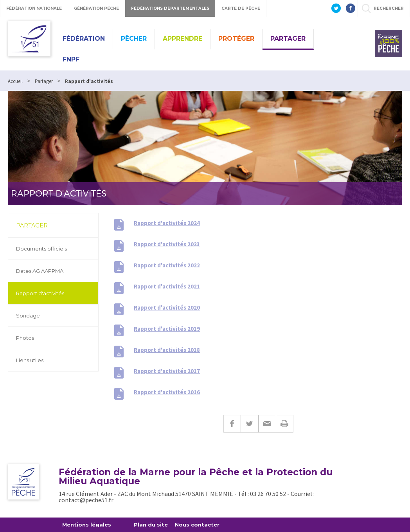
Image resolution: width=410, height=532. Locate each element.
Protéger (236, 39)
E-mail (267, 424)
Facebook (232, 424)
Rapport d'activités (40, 293)
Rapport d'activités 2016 (167, 392)
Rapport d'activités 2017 (167, 371)
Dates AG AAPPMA (40, 271)
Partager (288, 39)
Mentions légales (87, 525)
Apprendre (183, 39)
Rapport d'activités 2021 (167, 286)
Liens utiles (30, 360)
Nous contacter (197, 525)
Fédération (84, 39)
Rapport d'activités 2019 (167, 329)
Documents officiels (41, 249)
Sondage (28, 316)
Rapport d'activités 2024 (167, 223)
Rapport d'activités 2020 (167, 307)
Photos (25, 338)
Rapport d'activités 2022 (167, 265)
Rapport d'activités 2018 (167, 350)
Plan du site (151, 525)
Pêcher (134, 39)
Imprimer (285, 424)
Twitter (249, 424)
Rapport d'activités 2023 (167, 244)
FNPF (71, 59)
